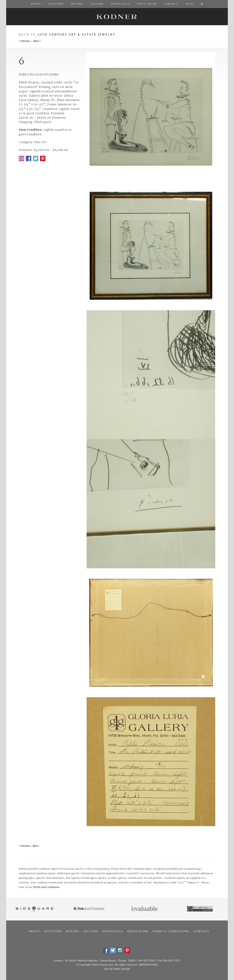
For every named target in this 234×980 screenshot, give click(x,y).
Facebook (29, 158)
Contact (201, 931)
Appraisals (113, 931)
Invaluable (145, 909)
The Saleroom (200, 909)
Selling (91, 931)
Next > (37, 41)
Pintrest (43, 158)
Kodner (117, 17)
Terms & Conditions (171, 931)
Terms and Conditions (46, 887)
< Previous (24, 41)
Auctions (53, 931)
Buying (73, 931)
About (34, 931)
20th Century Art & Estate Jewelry (76, 35)
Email (21, 158)
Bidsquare (34, 909)
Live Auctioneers (89, 909)
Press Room (138, 931)
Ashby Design (122, 969)
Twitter (36, 158)
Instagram (120, 950)
